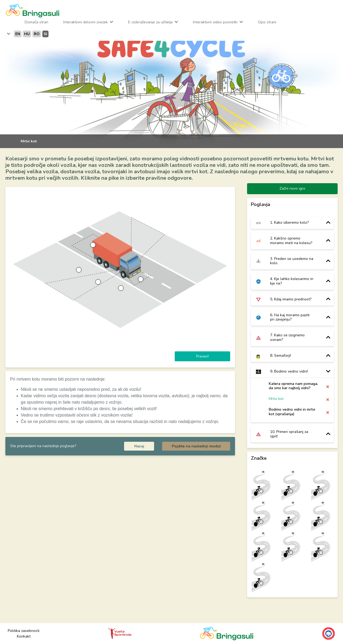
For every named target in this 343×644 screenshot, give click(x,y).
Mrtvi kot (276, 399)
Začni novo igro (292, 188)
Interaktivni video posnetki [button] (216, 22)
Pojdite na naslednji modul (196, 446)
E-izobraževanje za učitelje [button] (151, 22)
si (45, 34)
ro (37, 34)
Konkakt (24, 636)
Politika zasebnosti (24, 631)
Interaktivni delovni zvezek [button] (86, 22)
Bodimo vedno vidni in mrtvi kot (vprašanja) (292, 412)
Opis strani (267, 22)
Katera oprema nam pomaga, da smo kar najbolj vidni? (293, 386)
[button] (8, 34)
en (18, 34)
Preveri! (202, 356)
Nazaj (139, 446)
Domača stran (36, 22)
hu (27, 34)
